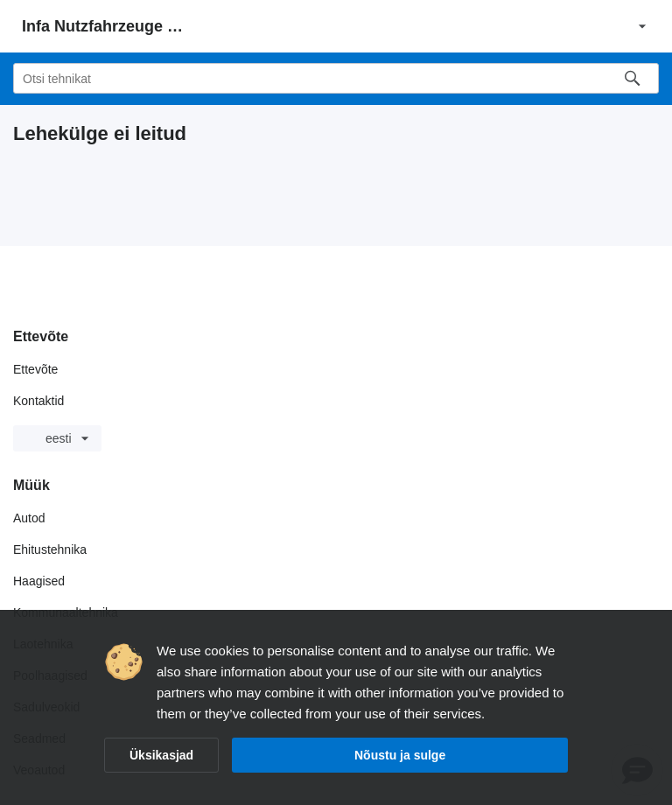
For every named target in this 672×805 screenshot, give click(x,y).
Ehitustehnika (50, 549)
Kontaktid (38, 401)
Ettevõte (35, 369)
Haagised (39, 581)
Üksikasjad (161, 755)
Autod (29, 518)
